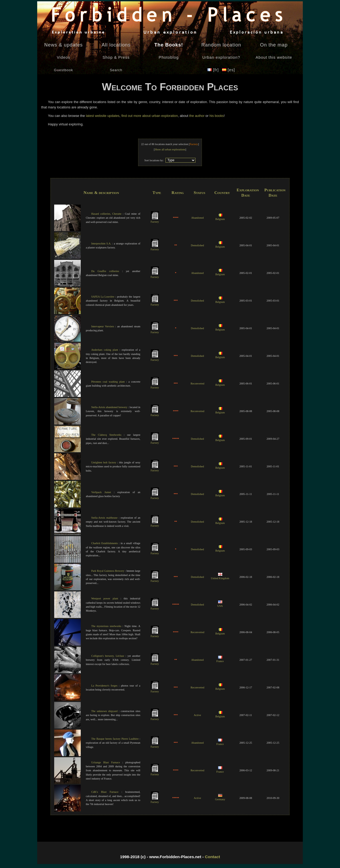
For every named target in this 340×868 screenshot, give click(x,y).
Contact (212, 857)
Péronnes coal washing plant (108, 382)
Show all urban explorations (170, 149)
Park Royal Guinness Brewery (108, 571)
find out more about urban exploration (150, 116)
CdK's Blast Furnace (105, 792)
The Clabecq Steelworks (106, 435)
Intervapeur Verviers (103, 326)
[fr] (214, 70)
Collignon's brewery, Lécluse (108, 656)
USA (220, 604)
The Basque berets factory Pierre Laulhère (115, 739)
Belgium (220, 217)
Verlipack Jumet (101, 492)
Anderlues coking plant (105, 350)
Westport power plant (105, 598)
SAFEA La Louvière (103, 297)
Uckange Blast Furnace (105, 762)
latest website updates (103, 116)
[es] (229, 70)
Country (222, 192)
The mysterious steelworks (106, 626)
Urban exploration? (221, 57)
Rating (178, 192)
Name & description (101, 192)
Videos (64, 57)
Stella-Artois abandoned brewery (109, 407)
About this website (274, 57)
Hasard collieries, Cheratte (106, 214)
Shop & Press (116, 57)
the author (197, 116)
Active (197, 715)
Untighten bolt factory (104, 462)
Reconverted (197, 384)
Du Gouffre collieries (105, 271)
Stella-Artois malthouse (104, 518)
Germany (220, 798)
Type (157, 192)
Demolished (197, 245)
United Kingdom (220, 577)
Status (199, 192)
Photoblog (169, 57)
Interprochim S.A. (101, 244)
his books (216, 116)
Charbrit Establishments (104, 543)
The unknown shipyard (104, 711)
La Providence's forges (104, 686)
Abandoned (197, 218)
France (220, 659)
